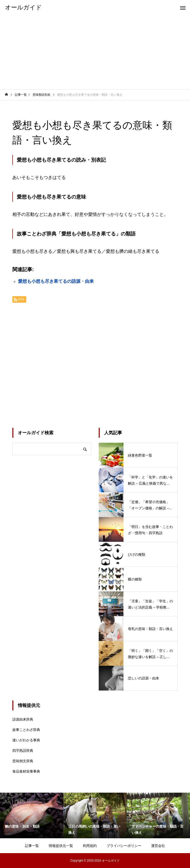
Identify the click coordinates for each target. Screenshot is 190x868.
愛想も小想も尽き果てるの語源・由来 (56, 281)
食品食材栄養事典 (26, 771)
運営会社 (158, 846)
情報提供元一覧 (61, 846)
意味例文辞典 (23, 761)
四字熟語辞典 (23, 751)
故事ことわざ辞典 (26, 730)
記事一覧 (32, 846)
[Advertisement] (95, 52)
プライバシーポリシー (124, 846)
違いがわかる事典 (26, 740)
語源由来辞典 (23, 719)
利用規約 (90, 846)
